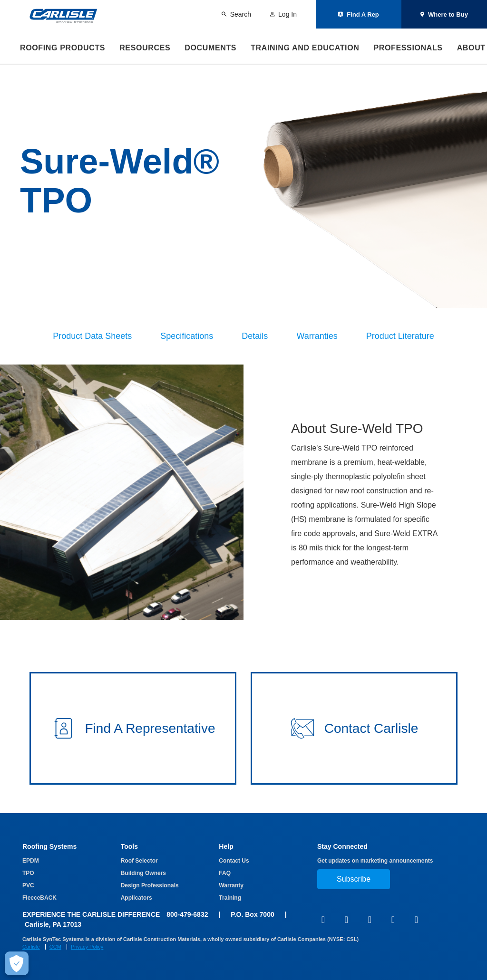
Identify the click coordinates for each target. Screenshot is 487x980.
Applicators (136, 898)
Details (255, 336)
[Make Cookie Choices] (17, 963)
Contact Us (234, 861)
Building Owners (143, 873)
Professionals (408, 48)
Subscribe (354, 879)
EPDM (31, 861)
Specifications (187, 336)
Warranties (317, 336)
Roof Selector (139, 861)
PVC (28, 885)
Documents (210, 48)
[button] (133, 728)
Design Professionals (150, 885)
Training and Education (305, 48)
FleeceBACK (39, 898)
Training (230, 898)
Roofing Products (63, 48)
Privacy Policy (87, 947)
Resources (145, 48)
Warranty (231, 885)
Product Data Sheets (92, 336)
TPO (28, 873)
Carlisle (31, 947)
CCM (55, 947)
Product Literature (400, 336)
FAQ (225, 873)
